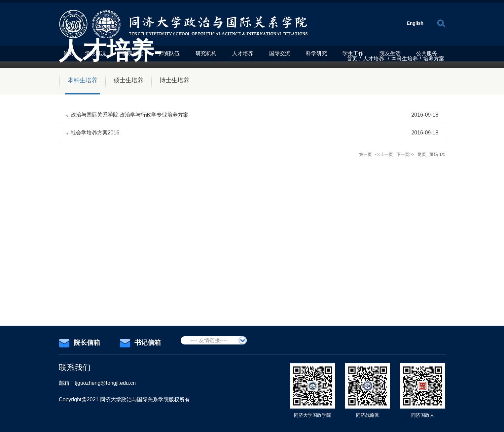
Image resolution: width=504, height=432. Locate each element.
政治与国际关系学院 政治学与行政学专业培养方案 (129, 115)
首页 (352, 59)
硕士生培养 (128, 80)
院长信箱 (79, 343)
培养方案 (434, 59)
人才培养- (374, 59)
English (415, 23)
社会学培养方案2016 (95, 133)
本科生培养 (405, 59)
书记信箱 (140, 343)
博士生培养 (174, 80)
